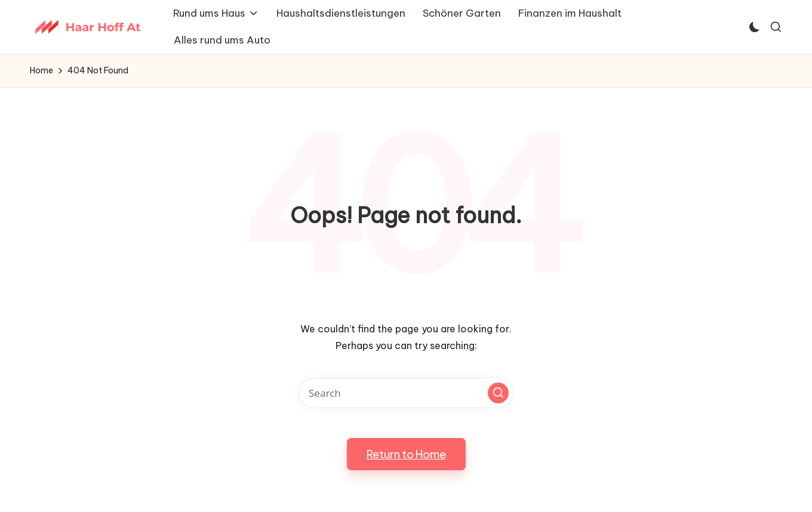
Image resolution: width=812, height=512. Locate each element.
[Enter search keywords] (406, 393)
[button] (498, 393)
